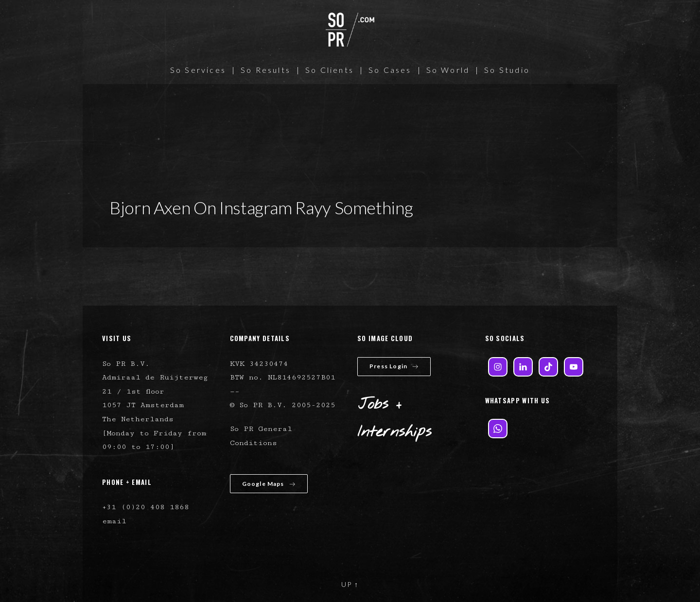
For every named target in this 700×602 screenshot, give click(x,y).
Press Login (394, 366)
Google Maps (269, 484)
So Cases (390, 70)
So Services (198, 70)
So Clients (330, 70)
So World (448, 70)
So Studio (507, 70)
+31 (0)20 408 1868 (146, 507)
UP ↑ (350, 584)
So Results (266, 70)
